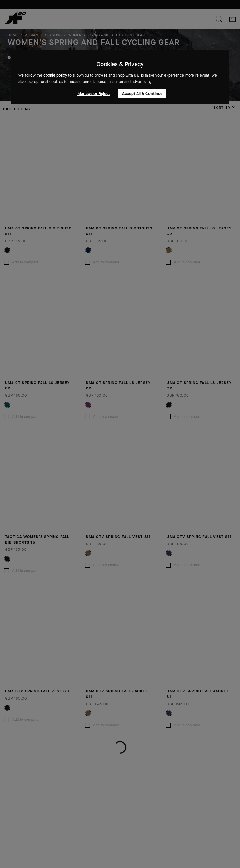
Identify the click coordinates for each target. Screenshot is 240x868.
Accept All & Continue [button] (142, 94)
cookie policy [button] (55, 75)
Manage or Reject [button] (94, 94)
